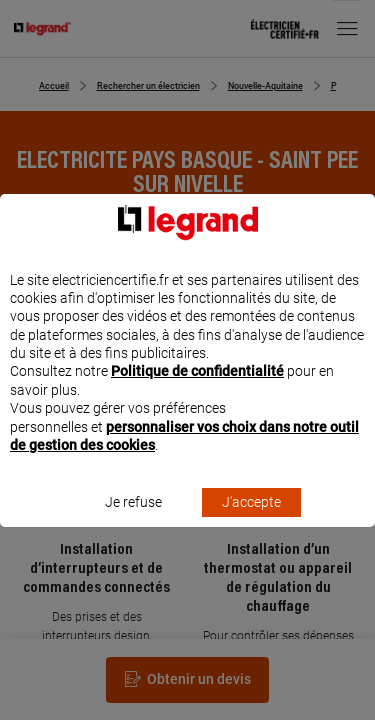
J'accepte (251, 521)
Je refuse (133, 521)
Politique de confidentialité (197, 390)
